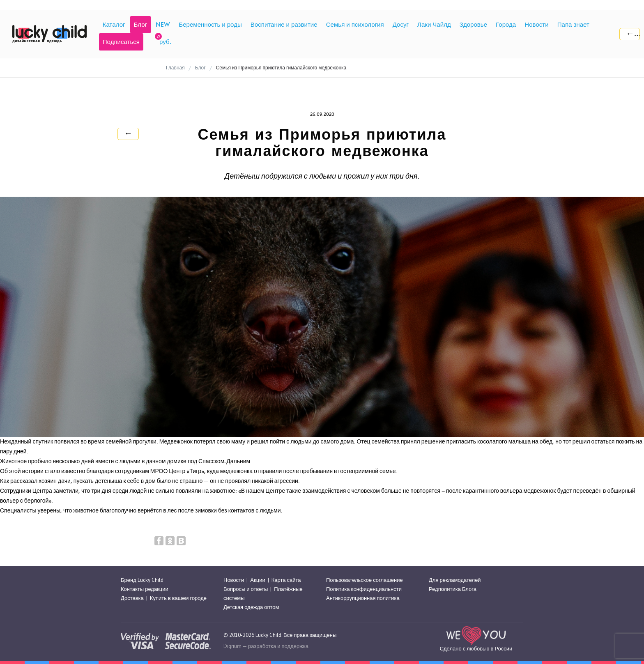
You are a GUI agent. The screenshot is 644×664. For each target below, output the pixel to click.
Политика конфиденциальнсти (364, 589)
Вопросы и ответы (246, 589)
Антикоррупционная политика (363, 598)
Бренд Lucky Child (142, 580)
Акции (258, 580)
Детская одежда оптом (251, 608)
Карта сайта (286, 580)
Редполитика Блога (453, 589)
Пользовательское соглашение (365, 580)
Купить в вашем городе (178, 598)
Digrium (232, 646)
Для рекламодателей (455, 580)
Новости (234, 580)
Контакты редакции (145, 589)
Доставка (132, 598)
